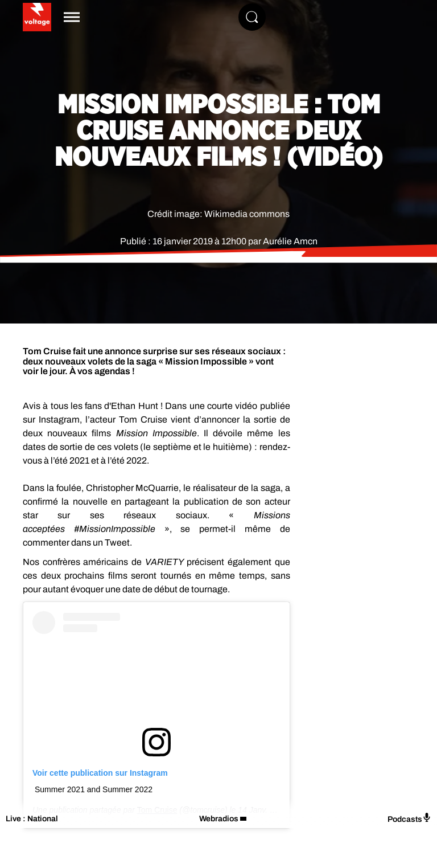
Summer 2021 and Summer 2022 (94, 789)
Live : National (32, 819)
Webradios (219, 819)
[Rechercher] (252, 17)
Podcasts (409, 818)
